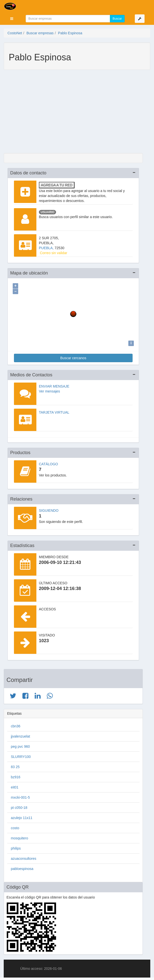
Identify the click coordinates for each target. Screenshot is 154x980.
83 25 (15, 766)
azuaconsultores (24, 857)
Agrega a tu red (57, 185)
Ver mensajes (49, 390)
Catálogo (48, 463)
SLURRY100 (21, 755)
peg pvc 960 (20, 745)
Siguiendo (49, 509)
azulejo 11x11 (22, 817)
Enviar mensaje (54, 385)
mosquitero (20, 837)
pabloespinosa (22, 867)
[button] (12, 19)
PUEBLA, (47, 248)
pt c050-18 (19, 806)
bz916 (16, 776)
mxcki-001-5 (20, 796)
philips (16, 847)
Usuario (47, 212)
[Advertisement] (73, 112)
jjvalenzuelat (21, 735)
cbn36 (16, 725)
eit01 (15, 786)
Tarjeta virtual (54, 411)
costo (15, 827)
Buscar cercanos (73, 357)
